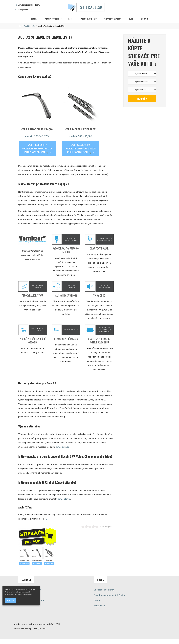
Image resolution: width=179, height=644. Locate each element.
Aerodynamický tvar (33, 300)
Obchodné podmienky (104, 595)
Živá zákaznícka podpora (30, 7)
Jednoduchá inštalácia (66, 344)
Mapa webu (99, 611)
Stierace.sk (94, 10)
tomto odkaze (62, 452)
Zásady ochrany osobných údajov (109, 600)
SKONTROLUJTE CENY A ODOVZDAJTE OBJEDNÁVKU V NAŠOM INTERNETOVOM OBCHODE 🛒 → (37, 153)
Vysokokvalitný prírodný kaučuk (66, 255)
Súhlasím (11, 601)
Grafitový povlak (99, 253)
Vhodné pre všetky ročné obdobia (33, 346)
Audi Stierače (30, 31)
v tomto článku (63, 504)
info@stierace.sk (26, 12)
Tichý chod (99, 300)
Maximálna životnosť (66, 300)
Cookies (98, 605)
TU (46, 524)
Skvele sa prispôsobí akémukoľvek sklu (99, 346)
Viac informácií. (28, 595)
